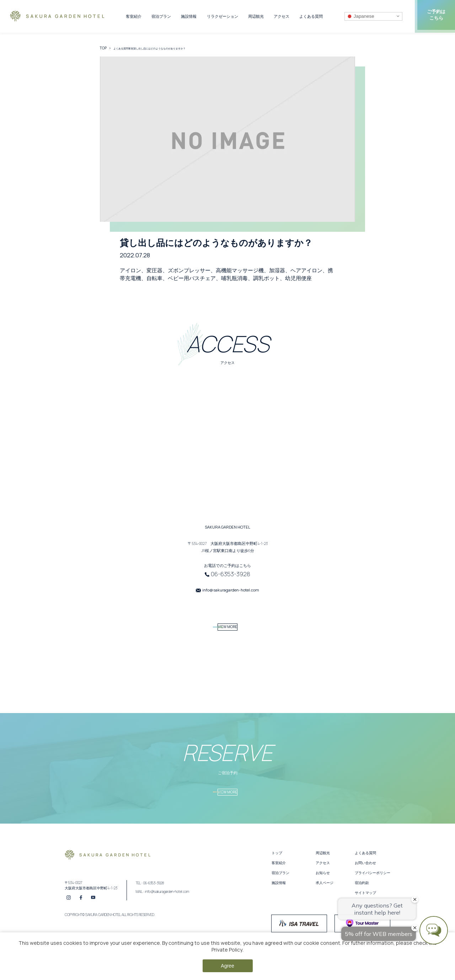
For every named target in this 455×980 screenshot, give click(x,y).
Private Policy (227, 950)
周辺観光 (256, 16)
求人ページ (325, 899)
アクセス (282, 16)
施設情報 (189, 16)
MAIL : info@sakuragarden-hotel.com (162, 908)
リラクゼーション (223, 16)
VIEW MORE (228, 631)
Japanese (360, 16)
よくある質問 (311, 16)
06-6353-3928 (231, 574)
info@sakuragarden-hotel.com (231, 590)
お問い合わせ (365, 879)
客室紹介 (134, 16)
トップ (277, 869)
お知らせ (323, 889)
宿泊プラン (161, 16)
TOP (103, 48)
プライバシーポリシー (373, 889)
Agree (227, 966)
